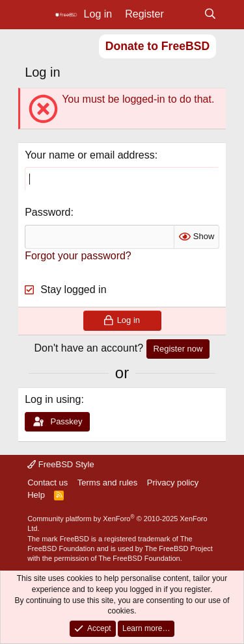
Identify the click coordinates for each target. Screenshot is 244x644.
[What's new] (184, 14)
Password (47, 212)
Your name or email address (90, 155)
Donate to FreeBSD (157, 46)
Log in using (53, 399)
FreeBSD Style (61, 464)
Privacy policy (173, 483)
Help (36, 495)
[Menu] (36, 15)
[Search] (210, 14)
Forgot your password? (78, 256)
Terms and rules (107, 483)
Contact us (47, 483)
